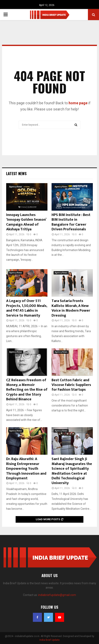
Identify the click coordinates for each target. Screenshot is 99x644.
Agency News (16, 187)
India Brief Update (49, 640)
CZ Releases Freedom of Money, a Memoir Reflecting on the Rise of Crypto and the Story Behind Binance (27, 390)
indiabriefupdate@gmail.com (57, 595)
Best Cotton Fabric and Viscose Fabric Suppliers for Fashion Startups (71, 385)
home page (78, 103)
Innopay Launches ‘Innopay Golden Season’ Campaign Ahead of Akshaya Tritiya (26, 222)
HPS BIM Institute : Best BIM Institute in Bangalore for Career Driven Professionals (71, 222)
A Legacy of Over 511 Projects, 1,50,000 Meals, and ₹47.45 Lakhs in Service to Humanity (27, 308)
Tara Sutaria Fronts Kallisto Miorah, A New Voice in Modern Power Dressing (71, 308)
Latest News (16, 173)
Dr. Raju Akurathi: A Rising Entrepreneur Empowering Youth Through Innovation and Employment (26, 469)
